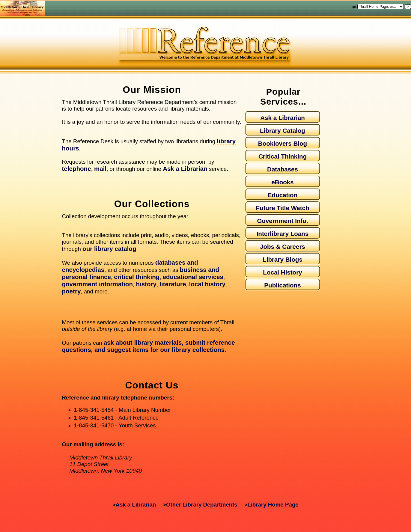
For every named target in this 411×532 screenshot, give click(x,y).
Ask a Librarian (185, 169)
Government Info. (282, 221)
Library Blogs (283, 259)
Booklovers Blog (283, 143)
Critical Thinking (283, 156)
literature (173, 284)
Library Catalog (283, 131)
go (354, 7)
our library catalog (109, 249)
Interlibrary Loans (283, 234)
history (146, 284)
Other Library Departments (202, 505)
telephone (77, 169)
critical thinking (137, 277)
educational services (193, 277)
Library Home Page (273, 505)
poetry (71, 291)
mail (100, 169)
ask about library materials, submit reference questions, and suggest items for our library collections (149, 346)
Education (283, 195)
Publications (282, 285)
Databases (283, 169)
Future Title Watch (282, 208)
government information (97, 284)
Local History (282, 272)
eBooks (282, 182)
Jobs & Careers (283, 247)
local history (207, 284)
